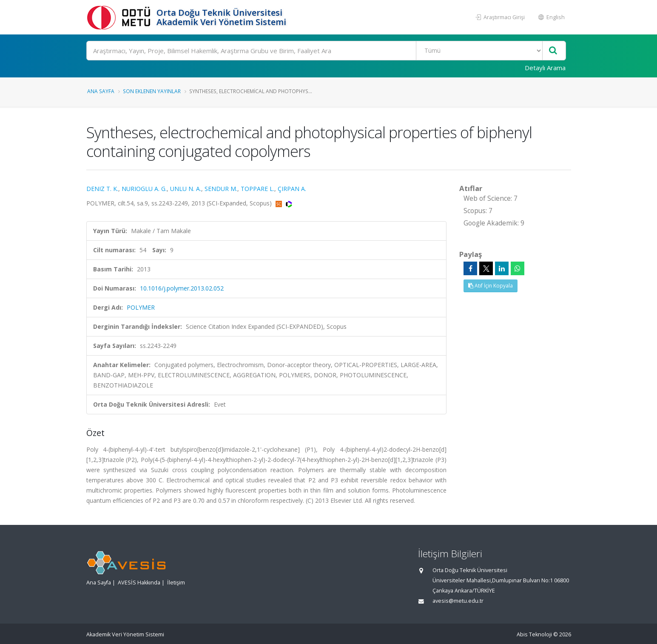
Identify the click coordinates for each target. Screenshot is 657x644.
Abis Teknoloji (534, 634)
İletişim (176, 583)
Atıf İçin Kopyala (491, 286)
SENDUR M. (221, 189)
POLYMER (141, 307)
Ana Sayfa (101, 91)
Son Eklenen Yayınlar (152, 91)
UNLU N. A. (186, 189)
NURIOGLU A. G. (144, 189)
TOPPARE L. (257, 189)
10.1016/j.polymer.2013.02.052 (182, 288)
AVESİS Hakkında (139, 583)
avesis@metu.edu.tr (458, 601)
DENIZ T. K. (102, 189)
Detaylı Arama (545, 68)
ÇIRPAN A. (292, 189)
